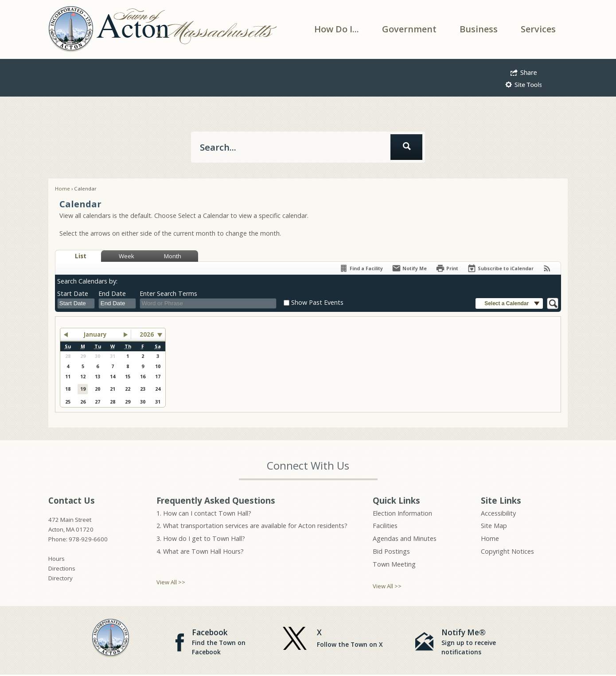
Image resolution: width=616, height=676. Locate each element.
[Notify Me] (409, 268)
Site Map (494, 526)
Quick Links (396, 500)
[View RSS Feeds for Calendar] (547, 268)
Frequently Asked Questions (216, 500)
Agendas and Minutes (405, 538)
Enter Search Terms (168, 293)
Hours (57, 559)
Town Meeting (394, 564)
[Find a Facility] (361, 268)
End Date (112, 293)
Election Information (402, 513)
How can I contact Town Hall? (207, 513)
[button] (524, 71)
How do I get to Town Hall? (204, 538)
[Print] (447, 268)
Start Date (73, 293)
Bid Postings (391, 551)
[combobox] (76, 303)
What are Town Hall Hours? (203, 551)
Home (62, 188)
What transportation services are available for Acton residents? (255, 526)
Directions (62, 568)
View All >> (171, 582)
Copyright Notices (507, 551)
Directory (60, 578)
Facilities (385, 526)
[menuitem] (336, 29)
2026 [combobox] (147, 334)
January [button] (95, 334)
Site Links (501, 500)
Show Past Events (317, 302)
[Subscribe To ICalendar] (500, 268)
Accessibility (498, 513)
